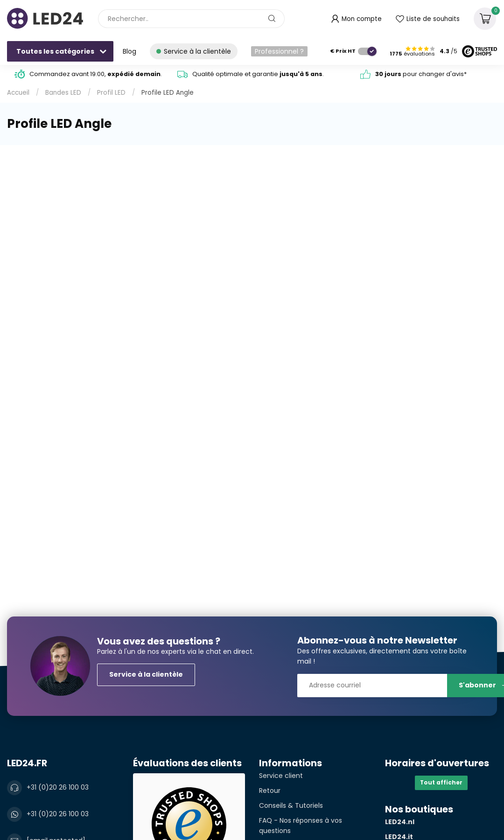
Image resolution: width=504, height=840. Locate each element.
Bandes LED (63, 93)
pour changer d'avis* (421, 74)
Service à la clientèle (146, 674)
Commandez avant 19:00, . (96, 74)
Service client (281, 776)
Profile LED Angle (168, 93)
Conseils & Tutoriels (291, 805)
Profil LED (111, 93)
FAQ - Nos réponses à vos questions (301, 826)
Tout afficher (441, 783)
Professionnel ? (279, 51)
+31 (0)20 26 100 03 (58, 787)
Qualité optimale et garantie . (258, 74)
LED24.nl (400, 822)
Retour (270, 791)
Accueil (18, 93)
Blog (129, 51)
